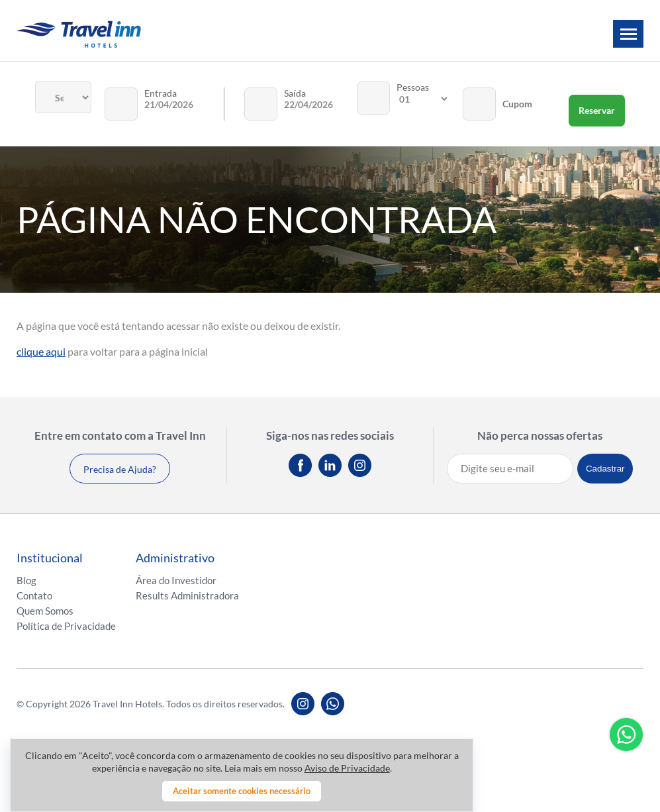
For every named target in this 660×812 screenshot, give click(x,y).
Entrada (161, 93)
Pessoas (413, 87)
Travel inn (79, 34)
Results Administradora (187, 595)
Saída (295, 93)
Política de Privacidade (66, 626)
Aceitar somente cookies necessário (242, 791)
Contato (34, 595)
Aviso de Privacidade (347, 768)
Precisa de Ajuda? (120, 469)
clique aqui (41, 351)
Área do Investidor (176, 580)
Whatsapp (626, 735)
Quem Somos (45, 611)
